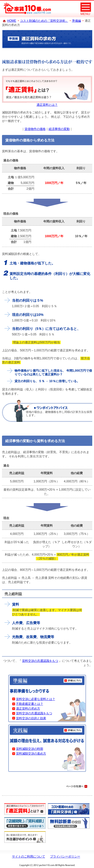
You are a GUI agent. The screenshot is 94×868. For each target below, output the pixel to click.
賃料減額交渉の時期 (30, 749)
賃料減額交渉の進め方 (31, 754)
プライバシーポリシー (65, 857)
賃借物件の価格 (35, 129)
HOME (12, 21)
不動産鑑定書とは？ (30, 704)
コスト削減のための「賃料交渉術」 (44, 21)
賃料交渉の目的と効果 (31, 718)
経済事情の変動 (59, 129)
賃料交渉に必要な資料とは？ (36, 699)
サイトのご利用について (29, 857)
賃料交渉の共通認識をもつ (40, 661)
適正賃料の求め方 (28, 709)
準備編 (76, 21)
